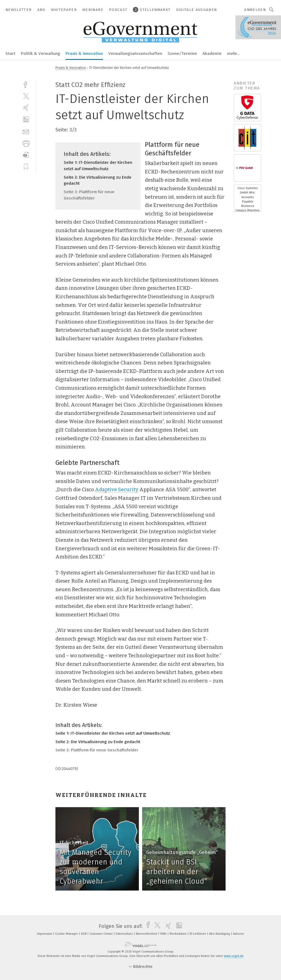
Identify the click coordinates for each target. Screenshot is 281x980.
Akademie (212, 54)
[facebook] (26, 84)
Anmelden (255, 10)
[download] (26, 155)
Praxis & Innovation (84, 54)
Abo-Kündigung (220, 934)
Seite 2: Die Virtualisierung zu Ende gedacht (98, 742)
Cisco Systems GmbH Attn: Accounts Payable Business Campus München (248, 199)
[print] (26, 143)
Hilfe (164, 934)
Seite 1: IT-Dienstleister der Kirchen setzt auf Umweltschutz (113, 733)
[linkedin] (26, 120)
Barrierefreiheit (147, 934)
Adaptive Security (117, 490)
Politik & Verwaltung (40, 54)
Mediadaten (179, 934)
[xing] (26, 108)
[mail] (26, 131)
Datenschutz (125, 934)
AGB (84, 934)
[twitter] (26, 96)
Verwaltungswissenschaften (135, 54)
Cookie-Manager (67, 934)
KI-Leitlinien (198, 934)
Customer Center (102, 934)
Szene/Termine (182, 54)
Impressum (45, 934)
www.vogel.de (234, 956)
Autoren (238, 934)
